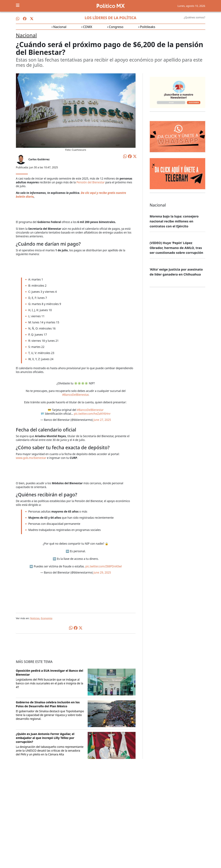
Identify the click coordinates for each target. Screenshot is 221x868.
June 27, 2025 (102, 420)
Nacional (60, 27)
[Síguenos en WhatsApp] (18, 19)
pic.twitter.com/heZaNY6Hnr (92, 414)
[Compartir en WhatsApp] (125, 156)
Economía (47, 618)
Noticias (35, 618)
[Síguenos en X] (32, 19)
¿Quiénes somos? (194, 17)
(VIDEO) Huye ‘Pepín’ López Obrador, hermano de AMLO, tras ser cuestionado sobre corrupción (176, 248)
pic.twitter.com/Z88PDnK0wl (103, 566)
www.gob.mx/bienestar (31, 458)
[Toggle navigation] (18, 5)
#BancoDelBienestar (75, 395)
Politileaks (148, 27)
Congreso (116, 27)
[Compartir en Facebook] (130, 156)
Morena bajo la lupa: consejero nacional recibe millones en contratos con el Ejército (174, 221)
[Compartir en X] (135, 156)
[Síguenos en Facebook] (25, 19)
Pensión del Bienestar (90, 182)
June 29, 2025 (102, 572)
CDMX (88, 27)
